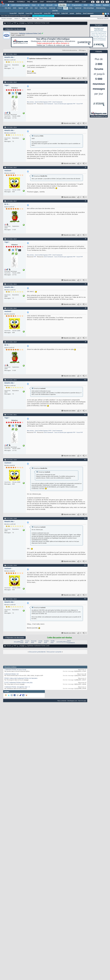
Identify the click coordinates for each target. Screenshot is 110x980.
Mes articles (30, 102)
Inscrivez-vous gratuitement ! (43, 16)
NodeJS (60, 8)
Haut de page (82, 701)
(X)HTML (55, 11)
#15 (85, 599)
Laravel (72, 13)
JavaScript (52, 8)
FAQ (28, 2)
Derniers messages (7, 18)
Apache (21, 8)
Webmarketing (101, 8)
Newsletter (51, 2)
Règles (41, 18)
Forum (9, 23)
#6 (86, 239)
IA (38, 5)
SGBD (86, 5)
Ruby (71, 8)
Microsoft (49, 5)
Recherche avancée (103, 18)
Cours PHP (29, 13)
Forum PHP (13, 13)
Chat (42, 2)
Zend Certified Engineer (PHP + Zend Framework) (49, 102)
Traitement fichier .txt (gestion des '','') (17, 687)
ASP (27, 8)
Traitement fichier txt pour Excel (15, 670)
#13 (85, 518)
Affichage (82, 50)
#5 (86, 201)
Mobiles (98, 5)
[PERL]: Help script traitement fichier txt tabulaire (21, 678)
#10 (85, 380)
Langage (22, 23)
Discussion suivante (54, 652)
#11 (85, 415)
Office (92, 5)
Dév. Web (62, 5)
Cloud (34, 5)
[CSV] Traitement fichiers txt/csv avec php (18, 683)
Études (69, 2)
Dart (36, 8)
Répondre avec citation (69, 78)
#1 (86, 54)
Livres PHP (47, 13)
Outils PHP (65, 13)
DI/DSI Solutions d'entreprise (21, 5)
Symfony (78, 13)
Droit (77, 2)
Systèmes (106, 5)
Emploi (61, 2)
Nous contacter (62, 701)
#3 (86, 127)
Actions (17, 18)
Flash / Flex (43, 8)
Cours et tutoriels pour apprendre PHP (65, 104)
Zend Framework (88, 13)
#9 (86, 342)
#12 (85, 460)
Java (56, 5)
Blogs (35, 2)
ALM (43, 5)
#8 (86, 308)
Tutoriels (21, 2)
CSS (31, 8)
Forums (11, 2)
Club (84, 2)
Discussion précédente (37, 652)
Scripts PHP (56, 13)
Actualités (17, 642)
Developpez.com (72, 701)
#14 (85, 565)
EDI (69, 5)
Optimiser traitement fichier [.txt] (30, 33)
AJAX (15, 8)
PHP (66, 8)
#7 (86, 284)
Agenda (30, 18)
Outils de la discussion (69, 50)
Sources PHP (38, 13)
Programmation (77, 5)
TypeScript (78, 8)
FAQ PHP (21, 13)
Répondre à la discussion (14, 29)
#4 (86, 167)
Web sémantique (89, 8)
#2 (86, 82)
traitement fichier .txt (11, 674)
